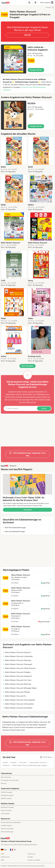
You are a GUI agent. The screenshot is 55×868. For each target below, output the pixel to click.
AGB (2, 860)
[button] (27, 59)
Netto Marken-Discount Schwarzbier (18, 704)
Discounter (23, 763)
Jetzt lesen (28, 510)
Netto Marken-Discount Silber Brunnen (19, 668)
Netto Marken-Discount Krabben (17, 672)
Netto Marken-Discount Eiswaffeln (18, 708)
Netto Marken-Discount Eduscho (17, 652)
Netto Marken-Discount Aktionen (17, 660)
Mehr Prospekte (27, 366)
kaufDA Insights (6, 826)
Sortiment (6, 766)
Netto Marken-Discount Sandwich (17, 676)
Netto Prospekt (6, 810)
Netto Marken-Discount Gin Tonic (17, 680)
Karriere (4, 783)
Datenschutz (31, 402)
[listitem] (14, 155)
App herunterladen (7, 829)
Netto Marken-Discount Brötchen (17, 684)
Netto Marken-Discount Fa (14, 696)
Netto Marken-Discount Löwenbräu (18, 656)
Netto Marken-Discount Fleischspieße (19, 700)
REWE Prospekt (6, 798)
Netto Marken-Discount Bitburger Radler (20, 688)
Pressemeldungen (7, 832)
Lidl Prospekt (5, 814)
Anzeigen (50, 7)
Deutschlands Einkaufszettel (11, 822)
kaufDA (5, 763)
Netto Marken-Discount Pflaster (16, 692)
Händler (13, 763)
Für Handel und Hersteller (10, 780)
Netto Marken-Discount (38, 763)
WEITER (27, 35)
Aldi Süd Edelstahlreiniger (14, 531)
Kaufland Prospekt (7, 795)
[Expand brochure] (14, 59)
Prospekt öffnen (36, 70)
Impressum (31, 854)
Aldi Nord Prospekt (7, 807)
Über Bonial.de (6, 777)
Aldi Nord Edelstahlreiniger (14, 528)
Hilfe (3, 854)
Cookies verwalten (34, 860)
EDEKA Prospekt (7, 792)
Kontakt (30, 857)
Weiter (44, 408)
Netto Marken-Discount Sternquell (17, 664)
